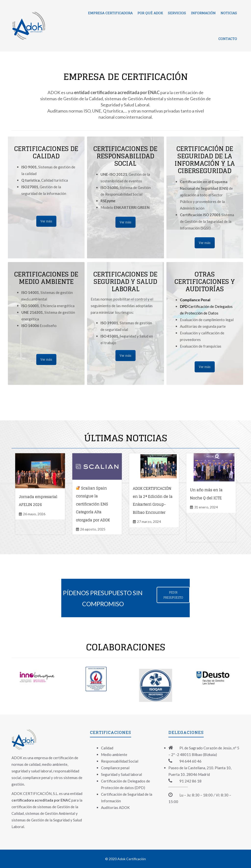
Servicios (177, 13)
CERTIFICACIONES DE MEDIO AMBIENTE (46, 278)
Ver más (46, 221)
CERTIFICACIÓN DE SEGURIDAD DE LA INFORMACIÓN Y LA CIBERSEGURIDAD (205, 160)
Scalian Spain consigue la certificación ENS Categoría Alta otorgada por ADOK (93, 504)
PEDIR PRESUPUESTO (173, 595)
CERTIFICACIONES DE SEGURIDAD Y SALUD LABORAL (125, 282)
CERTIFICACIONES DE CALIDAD (46, 152)
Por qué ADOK (150, 13)
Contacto (228, 39)
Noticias (229, 13)
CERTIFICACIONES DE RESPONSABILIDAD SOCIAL (125, 156)
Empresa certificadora (110, 13)
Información (203, 13)
